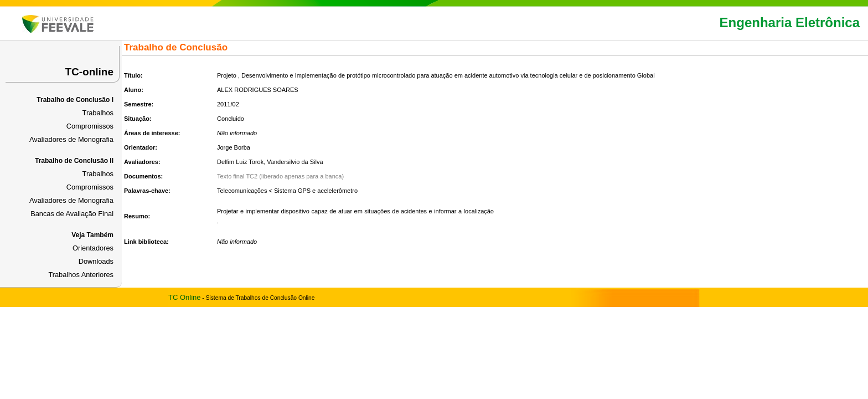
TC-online (89, 72)
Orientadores (93, 248)
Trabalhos (98, 113)
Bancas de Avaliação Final (72, 214)
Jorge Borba (234, 147)
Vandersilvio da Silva (295, 162)
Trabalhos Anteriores (81, 275)
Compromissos (90, 126)
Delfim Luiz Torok (240, 162)
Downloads (96, 261)
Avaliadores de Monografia (71, 139)
